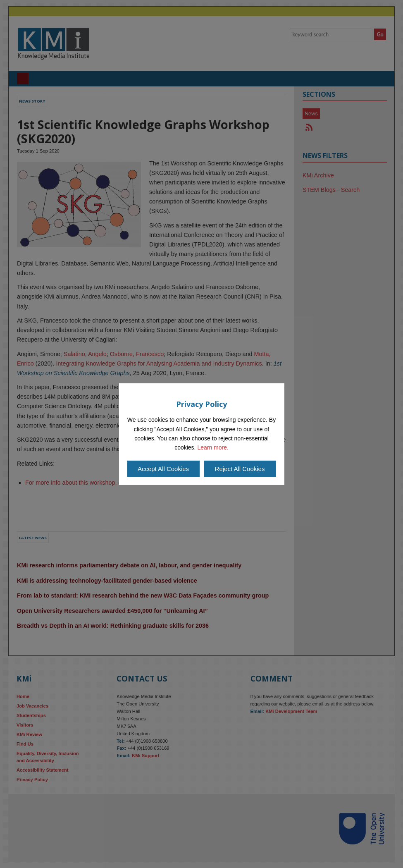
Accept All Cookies (163, 469)
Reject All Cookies (240, 469)
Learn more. (213, 447)
